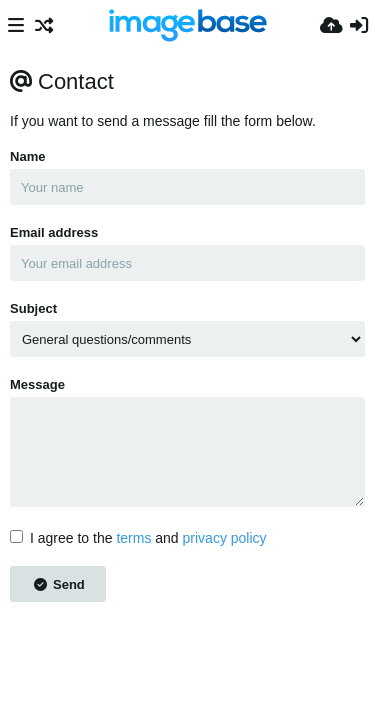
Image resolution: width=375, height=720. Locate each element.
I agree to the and (138, 538)
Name (27, 156)
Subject (33, 308)
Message (37, 384)
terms (133, 538)
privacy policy (225, 538)
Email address (54, 232)
